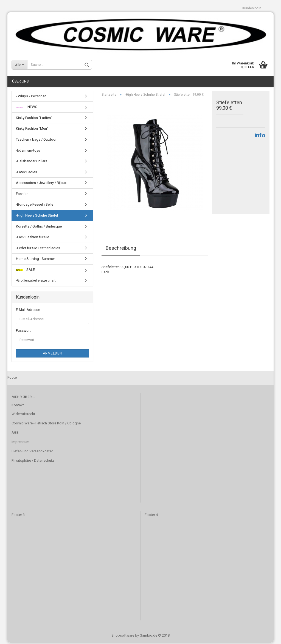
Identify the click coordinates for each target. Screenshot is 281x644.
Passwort (23, 332)
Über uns (20, 83)
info (260, 137)
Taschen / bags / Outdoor (36, 141)
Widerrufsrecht (23, 415)
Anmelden (52, 355)
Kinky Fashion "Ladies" (34, 119)
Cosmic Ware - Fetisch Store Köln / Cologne (46, 425)
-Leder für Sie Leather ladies (38, 249)
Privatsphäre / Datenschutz (33, 462)
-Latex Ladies (26, 173)
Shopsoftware (123, 637)
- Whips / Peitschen (31, 97)
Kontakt (18, 406)
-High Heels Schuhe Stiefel (37, 217)
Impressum (20, 443)
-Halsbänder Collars (32, 162)
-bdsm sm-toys (28, 152)
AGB (15, 434)
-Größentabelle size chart (36, 282)
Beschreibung (121, 250)
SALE (25, 271)
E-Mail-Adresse (28, 311)
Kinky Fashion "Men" (32, 130)
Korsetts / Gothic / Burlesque (39, 228)
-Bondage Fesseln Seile (35, 206)
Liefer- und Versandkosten (33, 452)
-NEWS (27, 108)
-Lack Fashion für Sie (33, 238)
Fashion (22, 195)
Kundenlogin (252, 8)
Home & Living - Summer (35, 260)
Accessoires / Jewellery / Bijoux (41, 184)
